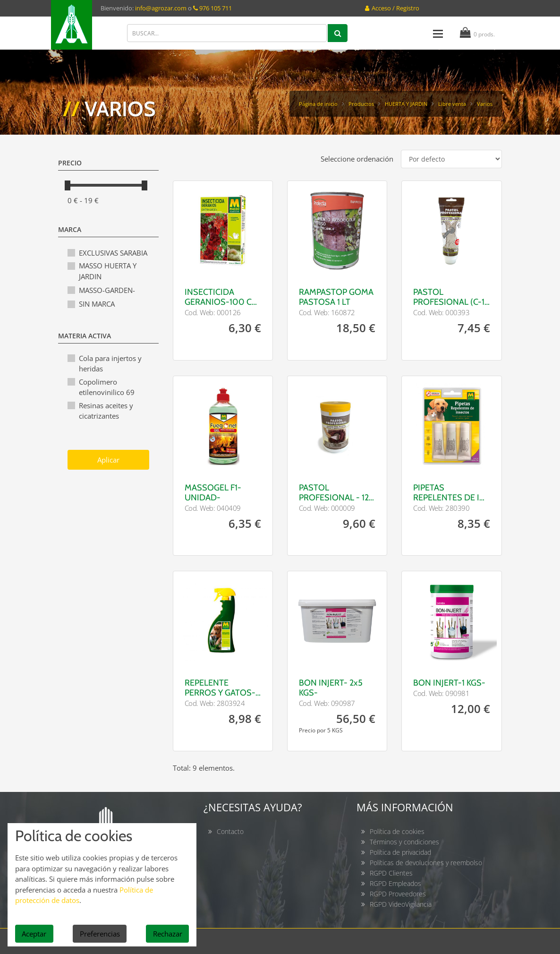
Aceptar (34, 934)
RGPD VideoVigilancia (401, 904)
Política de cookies (397, 831)
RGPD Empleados (395, 883)
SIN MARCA (97, 304)
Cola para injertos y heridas (110, 364)
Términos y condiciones (404, 842)
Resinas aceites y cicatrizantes (106, 411)
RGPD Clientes (391, 873)
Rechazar (168, 934)
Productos (361, 104)
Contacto (230, 831)
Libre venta (452, 104)
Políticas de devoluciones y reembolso (426, 863)
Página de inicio (318, 104)
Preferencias (100, 934)
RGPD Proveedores (398, 894)
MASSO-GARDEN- (107, 290)
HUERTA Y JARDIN (406, 104)
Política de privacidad (400, 852)
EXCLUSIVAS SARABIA (113, 253)
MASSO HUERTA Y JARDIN (108, 271)
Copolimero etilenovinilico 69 (107, 387)
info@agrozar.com (161, 8)
